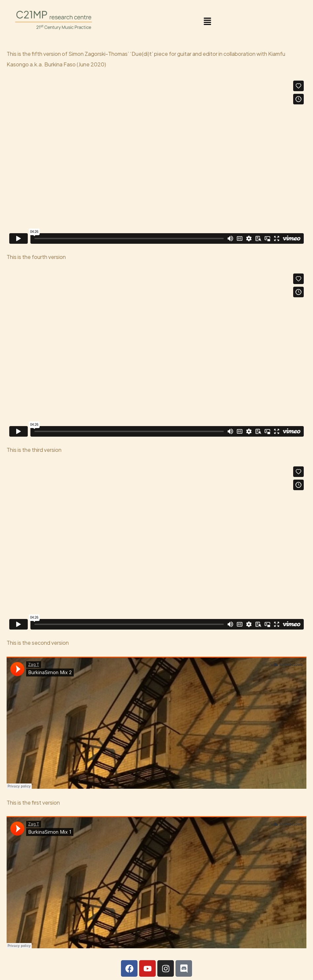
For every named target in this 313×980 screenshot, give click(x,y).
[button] (208, 21)
